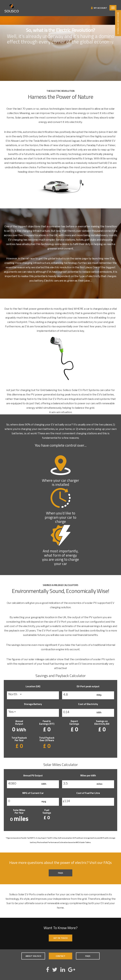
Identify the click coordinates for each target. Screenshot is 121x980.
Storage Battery (33, 704)
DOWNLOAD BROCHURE (118, 23)
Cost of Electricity (88, 704)
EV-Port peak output (88, 686)
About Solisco (33, 956)
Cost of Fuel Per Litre (88, 793)
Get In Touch (60, 938)
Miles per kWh (88, 775)
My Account (100, 8)
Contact (60, 956)
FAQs (60, 873)
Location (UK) (33, 686)
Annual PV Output (33, 775)
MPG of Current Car (33, 793)
